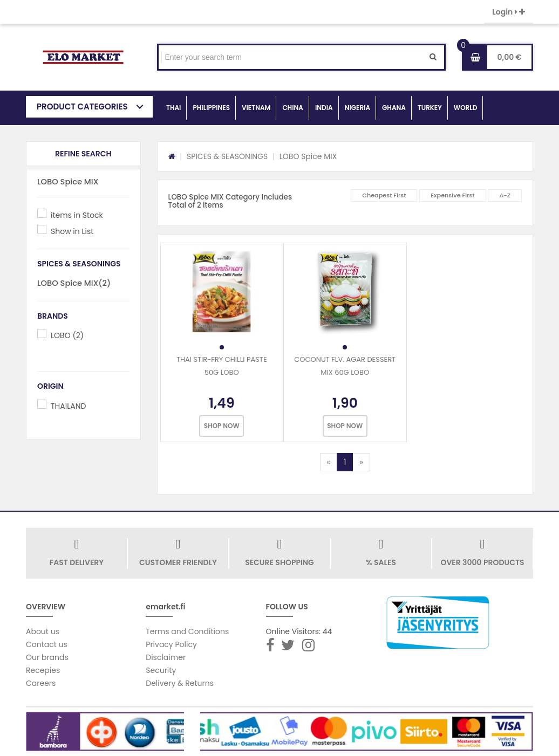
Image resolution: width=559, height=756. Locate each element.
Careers (41, 683)
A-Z (505, 195)
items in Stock (77, 215)
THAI (173, 108)
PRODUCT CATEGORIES (82, 106)
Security (161, 670)
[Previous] (329, 462)
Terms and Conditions (187, 631)
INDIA (324, 108)
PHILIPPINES (211, 108)
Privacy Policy (171, 644)
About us (43, 631)
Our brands (47, 657)
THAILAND (68, 406)
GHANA (394, 108)
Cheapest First (384, 195)
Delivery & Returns (180, 683)
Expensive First (453, 195)
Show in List (72, 231)
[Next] (361, 462)
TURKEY (430, 108)
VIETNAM (256, 108)
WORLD (466, 108)
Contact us (47, 644)
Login (509, 12)
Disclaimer (166, 657)
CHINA (293, 108)
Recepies (43, 670)
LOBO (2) (67, 335)
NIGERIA (357, 108)
